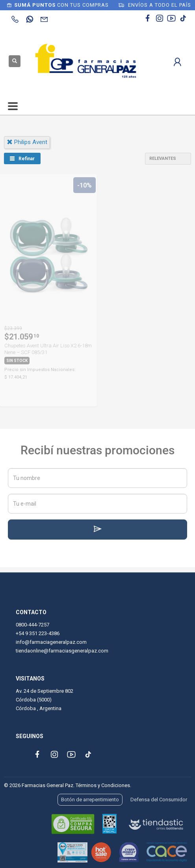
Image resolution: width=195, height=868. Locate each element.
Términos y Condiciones (103, 785)
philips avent (27, 142)
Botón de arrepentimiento (90, 800)
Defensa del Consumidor (159, 800)
